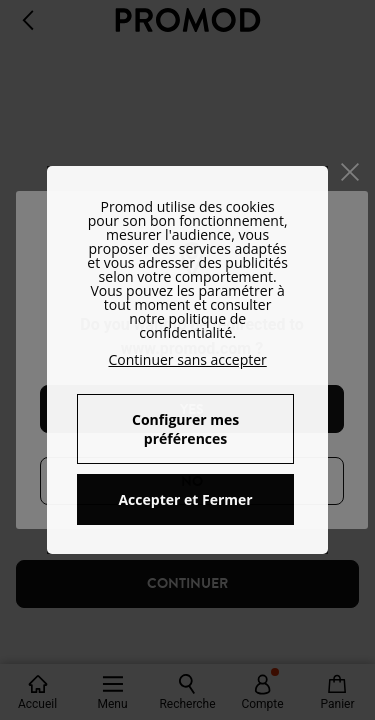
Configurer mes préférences (185, 429)
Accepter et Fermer (185, 499)
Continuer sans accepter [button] (187, 359)
